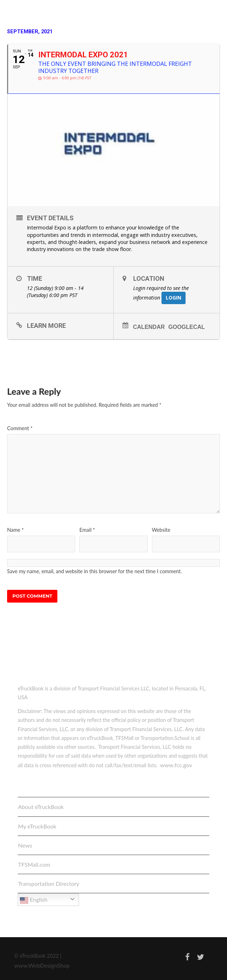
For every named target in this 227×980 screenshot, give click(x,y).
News (25, 845)
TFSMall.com (34, 864)
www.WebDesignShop (42, 965)
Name (15, 530)
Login (174, 298)
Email (87, 530)
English (34, 900)
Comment (20, 428)
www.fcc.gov (176, 765)
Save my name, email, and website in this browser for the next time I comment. (95, 571)
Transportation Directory (49, 884)
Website (161, 530)
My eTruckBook (37, 826)
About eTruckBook (41, 807)
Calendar (149, 327)
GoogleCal (186, 327)
